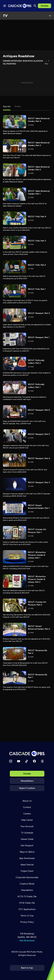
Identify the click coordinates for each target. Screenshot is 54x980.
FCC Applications (27, 909)
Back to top (27, 968)
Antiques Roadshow (19, 56)
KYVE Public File (27, 903)
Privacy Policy (27, 922)
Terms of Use (27, 916)
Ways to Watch (27, 852)
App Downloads (27, 858)
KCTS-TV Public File (27, 897)
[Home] (27, 754)
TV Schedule (27, 833)
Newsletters (27, 781)
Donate (44, 6)
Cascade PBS (24, 952)
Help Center (27, 820)
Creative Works (27, 884)
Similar (18, 106)
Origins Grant (27, 871)
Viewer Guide (27, 839)
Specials (7, 106)
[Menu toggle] (5, 6)
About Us (27, 801)
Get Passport (27, 846)
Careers (27, 814)
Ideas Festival (27, 865)
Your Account (27, 826)
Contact (27, 807)
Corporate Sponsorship (27, 877)
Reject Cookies (27, 788)
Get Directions (27, 941)
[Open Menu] (50, 16)
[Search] (35, 6)
